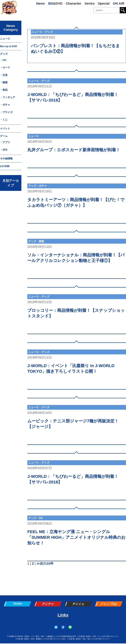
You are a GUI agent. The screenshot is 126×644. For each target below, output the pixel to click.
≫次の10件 (45, 563)
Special (104, 3)
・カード (5, 67)
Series (90, 3)
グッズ (4, 54)
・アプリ (5, 142)
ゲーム (4, 136)
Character (74, 3)
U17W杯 (5, 166)
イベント (5, 129)
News (41, 3)
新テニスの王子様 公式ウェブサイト (9, 9)
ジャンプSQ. (109, 604)
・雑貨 (4, 82)
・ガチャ (5, 105)
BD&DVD (55, 3)
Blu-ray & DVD (9, 46)
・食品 (4, 90)
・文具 (4, 75)
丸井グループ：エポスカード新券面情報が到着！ (74, 150)
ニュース (5, 39)
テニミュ (79, 604)
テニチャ (48, 604)
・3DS (4, 150)
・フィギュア (8, 97)
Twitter (18, 603)
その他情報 (6, 159)
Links (63, 615)
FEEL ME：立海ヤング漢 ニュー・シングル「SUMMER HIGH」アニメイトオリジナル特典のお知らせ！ (76, 537)
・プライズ (6, 112)
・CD (3, 60)
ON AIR (119, 3)
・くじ (4, 120)
